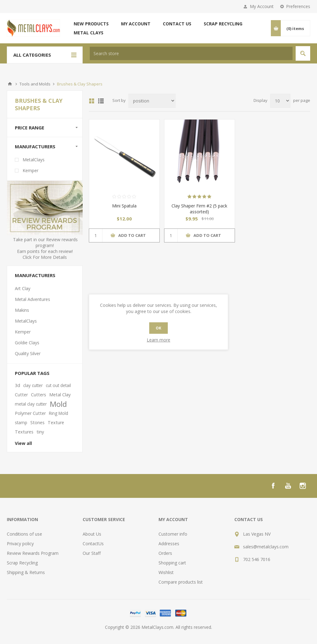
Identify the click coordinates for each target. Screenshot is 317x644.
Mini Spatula (124, 206)
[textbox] (191, 53)
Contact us (177, 24)
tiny (40, 432)
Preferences (298, 6)
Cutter (21, 395)
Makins (22, 310)
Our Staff (92, 553)
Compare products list (181, 582)
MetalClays (34, 160)
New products (91, 24)
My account (136, 24)
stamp (21, 422)
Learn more (158, 340)
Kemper (30, 170)
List (101, 101)
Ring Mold (59, 413)
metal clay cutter (31, 404)
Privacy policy (20, 544)
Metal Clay (60, 395)
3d (17, 385)
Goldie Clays (27, 343)
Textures (24, 432)
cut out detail (58, 385)
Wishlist (166, 572)
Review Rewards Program (33, 553)
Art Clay (23, 288)
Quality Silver (28, 353)
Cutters (39, 395)
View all (23, 443)
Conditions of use (24, 534)
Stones (37, 422)
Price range (30, 128)
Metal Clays (89, 33)
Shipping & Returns (26, 572)
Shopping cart (172, 563)
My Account (262, 6)
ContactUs (93, 544)
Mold (58, 404)
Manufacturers (35, 146)
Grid (92, 101)
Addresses (169, 544)
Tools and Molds (35, 84)
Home (10, 84)
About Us (92, 534)
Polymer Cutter (30, 413)
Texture (56, 422)
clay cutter (33, 385)
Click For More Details (45, 257)
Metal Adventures (33, 299)
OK (158, 328)
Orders (165, 553)
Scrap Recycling (223, 24)
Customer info (173, 534)
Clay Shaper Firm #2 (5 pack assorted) (199, 209)
